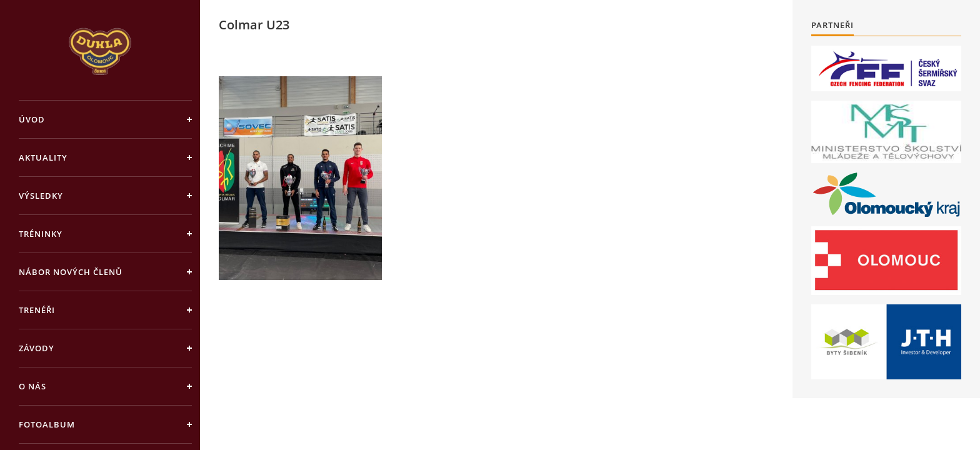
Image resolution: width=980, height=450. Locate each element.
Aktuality (43, 157)
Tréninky (41, 234)
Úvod (32, 119)
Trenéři (37, 310)
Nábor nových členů (71, 272)
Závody (37, 348)
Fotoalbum (47, 424)
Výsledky (41, 196)
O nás (32, 386)
